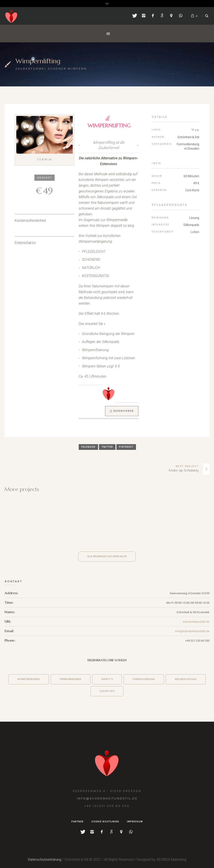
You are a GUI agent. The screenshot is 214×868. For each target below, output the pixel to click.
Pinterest (126, 447)
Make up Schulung (184, 470)
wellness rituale (186, 679)
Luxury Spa (107, 691)
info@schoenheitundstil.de (192, 631)
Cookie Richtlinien (105, 822)
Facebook (88, 447)
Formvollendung (144, 679)
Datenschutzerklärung (45, 860)
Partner (77, 822)
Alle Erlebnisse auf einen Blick (107, 556)
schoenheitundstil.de (196, 622)
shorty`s (107, 679)
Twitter (107, 447)
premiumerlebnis (71, 679)
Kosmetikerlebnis (29, 679)
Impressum (135, 822)
